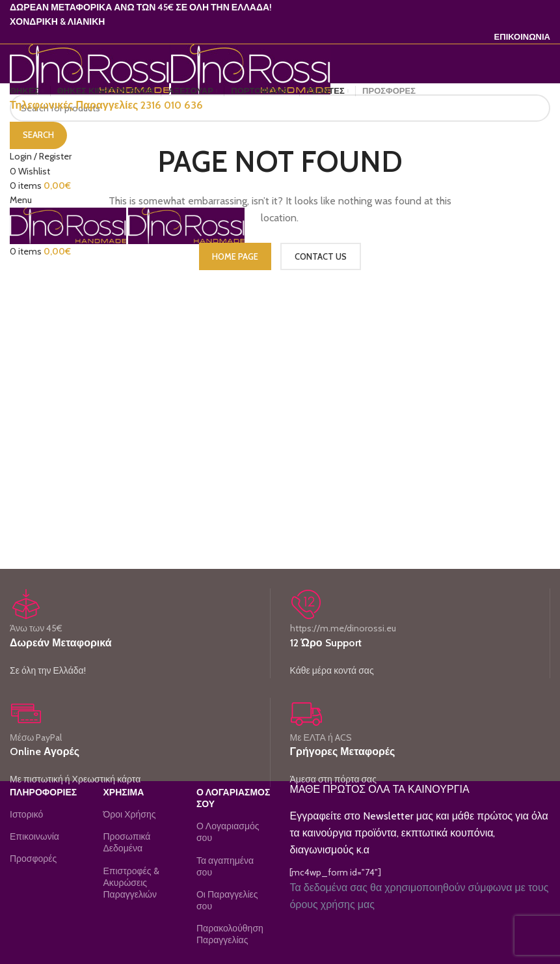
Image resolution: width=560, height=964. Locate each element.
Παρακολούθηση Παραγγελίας (230, 934)
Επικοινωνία (34, 836)
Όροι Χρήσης (129, 814)
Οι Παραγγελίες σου (227, 900)
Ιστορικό (26, 814)
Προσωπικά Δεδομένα (127, 842)
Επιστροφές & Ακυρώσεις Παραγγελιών (131, 883)
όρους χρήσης (322, 904)
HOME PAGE (235, 256)
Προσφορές (33, 859)
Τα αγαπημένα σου (225, 866)
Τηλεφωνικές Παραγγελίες (106, 105)
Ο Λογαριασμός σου (228, 832)
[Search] (280, 108)
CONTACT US (321, 256)
